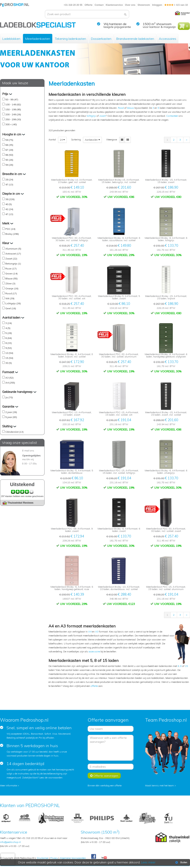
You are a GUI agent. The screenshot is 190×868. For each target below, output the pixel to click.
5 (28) (9, 333)
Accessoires (168, 39)
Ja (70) (9, 397)
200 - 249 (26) (13, 114)
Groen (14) (11, 274)
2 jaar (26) (11, 412)
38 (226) (10, 199)
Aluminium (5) (13, 249)
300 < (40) (11, 124)
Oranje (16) (12, 288)
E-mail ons (28, 451)
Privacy (54, 858)
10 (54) (9, 353)
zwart (103, 116)
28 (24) (9, 180)
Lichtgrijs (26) (13, 303)
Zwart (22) (11, 259)
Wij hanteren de (115, 24)
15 (186, 666)
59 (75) (9, 140)
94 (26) (9, 165)
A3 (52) (9, 378)
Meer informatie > (10, 785)
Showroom (144, 5)
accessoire (94, 651)
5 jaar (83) (11, 417)
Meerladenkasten (38, 39)
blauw (131, 108)
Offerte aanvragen (104, 776)
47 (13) (9, 184)
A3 (97, 632)
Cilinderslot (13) (14, 432)
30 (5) (9, 363)
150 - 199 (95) (13, 109)
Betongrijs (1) (13, 264)
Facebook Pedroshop (94, 857)
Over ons (130, 5)
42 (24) (9, 209)
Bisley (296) (12, 234)
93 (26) (9, 160)
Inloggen (157, 5)
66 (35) (9, 145)
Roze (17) (11, 269)
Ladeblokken (11, 39)
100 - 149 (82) (13, 104)
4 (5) (8, 328)
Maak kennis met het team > (161, 785)
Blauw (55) (11, 278)
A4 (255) (10, 383)
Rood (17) (11, 293)
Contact (99, 5)
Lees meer (148, 862)
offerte (94, 686)
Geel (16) (11, 308)
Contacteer (172, 116)
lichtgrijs (91, 116)
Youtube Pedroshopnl (104, 858)
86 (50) (9, 155)
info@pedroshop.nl (10, 842)
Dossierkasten (101, 39)
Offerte (89, 5)
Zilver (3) (10, 283)
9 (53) (9, 348)
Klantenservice (114, 5)
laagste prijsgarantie (117, 27)
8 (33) (9, 343)
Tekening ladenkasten (70, 39)
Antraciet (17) (13, 254)
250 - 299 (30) (13, 119)
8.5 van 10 (176, 5)
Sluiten (181, 862)
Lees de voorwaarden (51, 777)
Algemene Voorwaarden (73, 858)
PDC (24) (10, 229)
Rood (121, 108)
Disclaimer (43, 858)
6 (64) (9, 338)
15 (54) (9, 358)
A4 (90, 632)
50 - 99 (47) (12, 99)
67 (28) (9, 150)
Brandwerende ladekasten (135, 39)
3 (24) (9, 323)
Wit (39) (10, 298)
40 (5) (9, 204)
